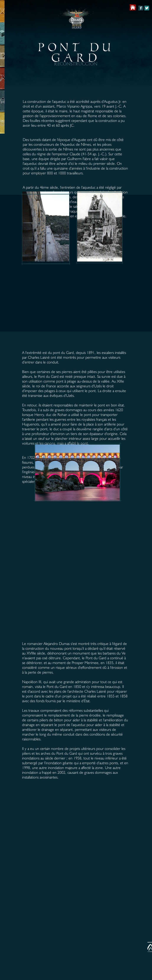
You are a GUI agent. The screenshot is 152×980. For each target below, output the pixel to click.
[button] (48, 120)
